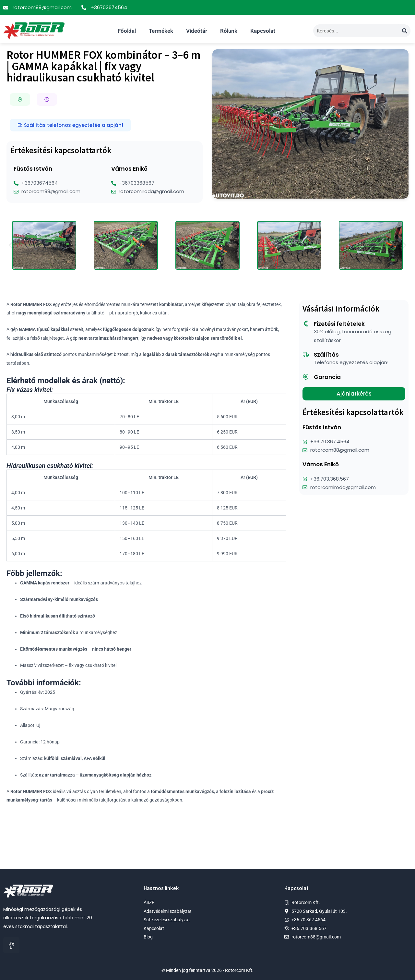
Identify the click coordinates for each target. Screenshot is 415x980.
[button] (20, 99)
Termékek (161, 31)
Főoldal (127, 31)
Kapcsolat (263, 31)
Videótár (197, 31)
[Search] (405, 31)
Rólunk (229, 31)
